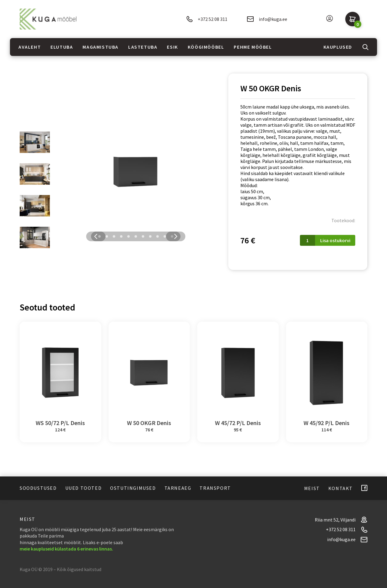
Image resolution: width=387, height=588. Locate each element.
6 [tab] (136, 236)
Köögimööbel (206, 47)
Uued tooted (84, 488)
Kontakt (341, 488)
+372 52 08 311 (207, 19)
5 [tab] (128, 236)
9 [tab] (158, 236)
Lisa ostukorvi (335, 240)
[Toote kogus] (307, 240)
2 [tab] (107, 236)
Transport (215, 488)
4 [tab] (121, 236)
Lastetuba (143, 47)
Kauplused (338, 47)
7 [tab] (143, 236)
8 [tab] (150, 236)
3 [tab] (114, 236)
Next (176, 236)
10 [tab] (165, 236)
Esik (172, 47)
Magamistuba (101, 47)
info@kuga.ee (267, 19)
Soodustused (38, 488)
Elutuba (62, 47)
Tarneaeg (178, 488)
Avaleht (30, 47)
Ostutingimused (133, 488)
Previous (96, 236)
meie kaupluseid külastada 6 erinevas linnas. (66, 549)
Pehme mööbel (253, 47)
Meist (312, 488)
